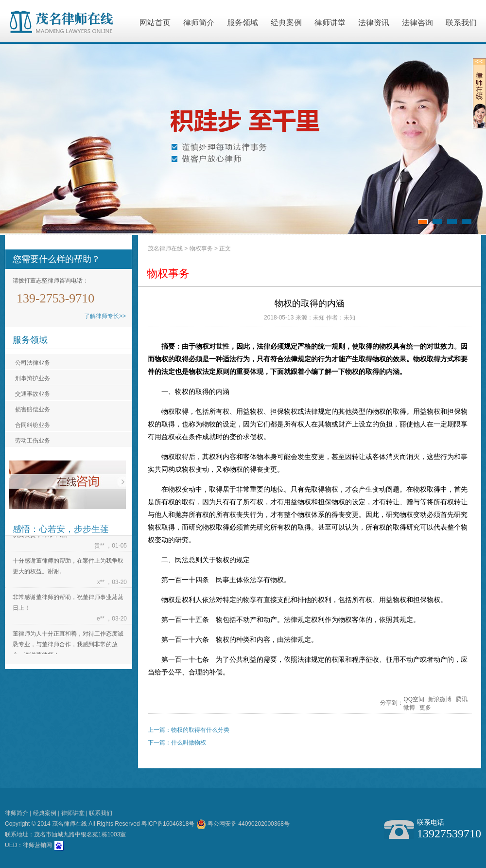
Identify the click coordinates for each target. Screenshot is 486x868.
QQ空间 (414, 699)
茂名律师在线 (165, 248)
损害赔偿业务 (33, 409)
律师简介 (199, 23)
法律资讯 (374, 23)
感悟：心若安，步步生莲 (61, 529)
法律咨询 (417, 23)
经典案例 (286, 23)
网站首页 (155, 23)
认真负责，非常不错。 (42, 536)
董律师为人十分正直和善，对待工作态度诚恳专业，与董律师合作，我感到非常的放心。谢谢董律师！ (68, 645)
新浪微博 (440, 699)
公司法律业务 (33, 363)
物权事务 (201, 248)
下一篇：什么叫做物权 (177, 743)
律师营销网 (37, 845)
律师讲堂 (330, 23)
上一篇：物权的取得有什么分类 (189, 730)
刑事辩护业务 (33, 378)
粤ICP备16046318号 (168, 824)
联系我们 (461, 23)
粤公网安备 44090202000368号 (243, 824)
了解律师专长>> (105, 316)
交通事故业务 (33, 394)
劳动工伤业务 (33, 441)
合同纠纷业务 (33, 425)
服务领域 (243, 23)
